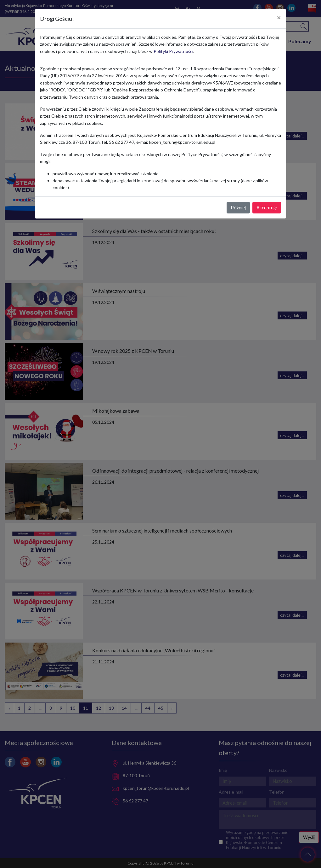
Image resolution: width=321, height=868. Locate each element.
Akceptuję (267, 208)
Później (238, 208)
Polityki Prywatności (173, 51)
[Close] (279, 18)
